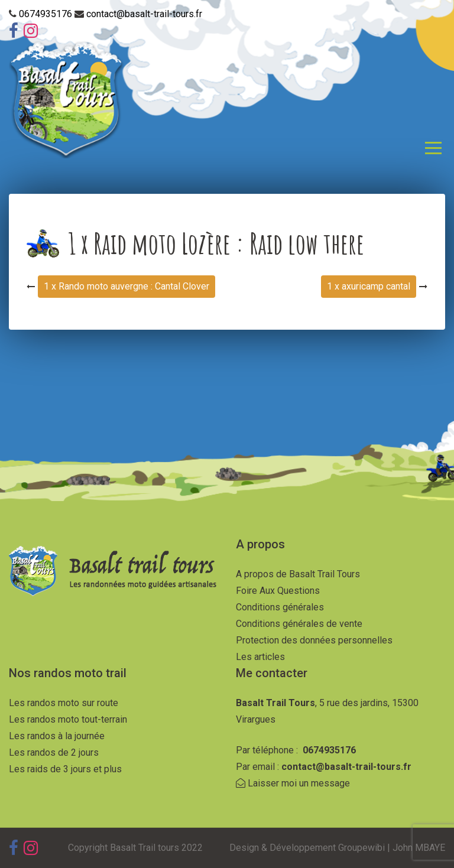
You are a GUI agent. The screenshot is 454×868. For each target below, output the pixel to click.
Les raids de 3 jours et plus (65, 769)
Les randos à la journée (57, 736)
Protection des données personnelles (314, 640)
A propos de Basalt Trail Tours (298, 574)
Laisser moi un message (293, 783)
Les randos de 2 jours (54, 752)
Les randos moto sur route (64, 703)
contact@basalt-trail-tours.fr (144, 14)
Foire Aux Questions (278, 591)
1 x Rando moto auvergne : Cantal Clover (127, 286)
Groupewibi (361, 848)
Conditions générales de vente (299, 624)
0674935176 (47, 14)
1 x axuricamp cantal (369, 286)
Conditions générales (280, 607)
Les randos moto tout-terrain (68, 719)
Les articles (260, 657)
